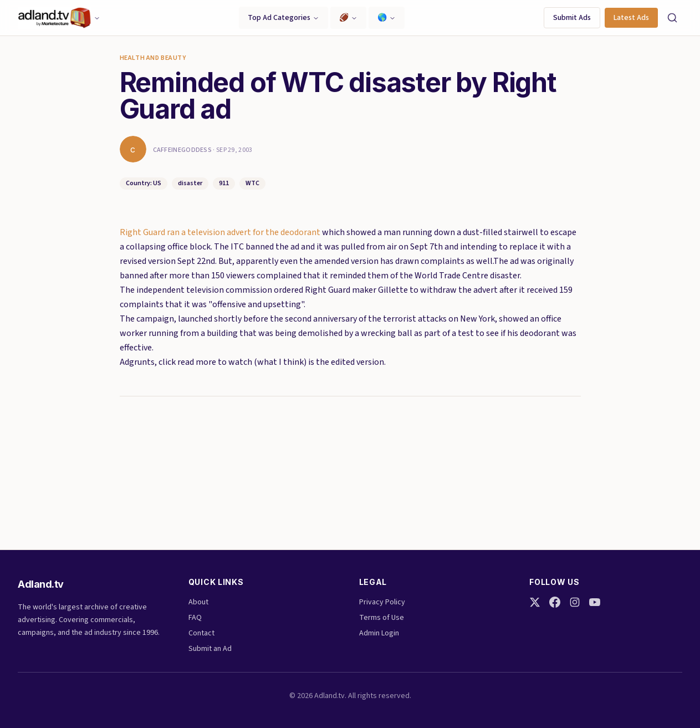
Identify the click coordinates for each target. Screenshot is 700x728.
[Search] (672, 18)
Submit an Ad (210, 649)
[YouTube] (595, 602)
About (198, 602)
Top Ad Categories (283, 18)
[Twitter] (535, 602)
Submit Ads (572, 18)
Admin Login (379, 633)
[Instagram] (575, 602)
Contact (201, 633)
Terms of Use (382, 618)
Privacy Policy (382, 602)
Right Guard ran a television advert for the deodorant (221, 232)
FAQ (195, 618)
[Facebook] (555, 602)
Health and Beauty (153, 58)
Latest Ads (631, 18)
